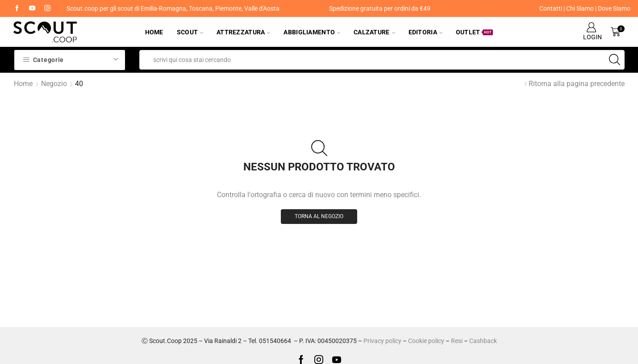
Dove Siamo (614, 8)
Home (154, 32)
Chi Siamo (580, 8)
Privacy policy (382, 341)
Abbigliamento (312, 32)
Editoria (425, 32)
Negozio (54, 84)
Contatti (551, 8)
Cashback (483, 341)
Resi (457, 341)
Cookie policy (426, 341)
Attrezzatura (243, 32)
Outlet (475, 32)
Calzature (374, 32)
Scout (190, 32)
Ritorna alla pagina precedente (577, 84)
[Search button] (615, 60)
